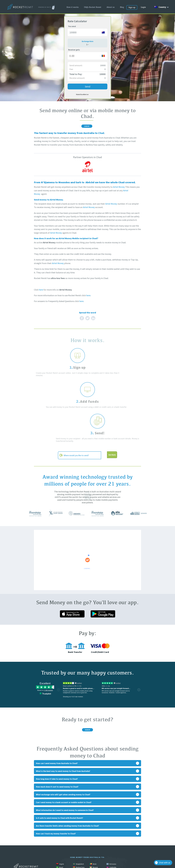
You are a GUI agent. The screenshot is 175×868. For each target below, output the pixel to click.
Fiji (92, 827)
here (41, 292)
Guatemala (61, 831)
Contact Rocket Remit (152, 844)
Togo (59, 861)
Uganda (94, 861)
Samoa (94, 851)
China (93, 821)
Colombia (111, 821)
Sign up (132, 7)
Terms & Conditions (152, 848)
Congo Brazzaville (64, 824)
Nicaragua (111, 844)
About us (111, 7)
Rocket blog (156, 833)
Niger (60, 847)
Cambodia (111, 817)
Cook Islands (95, 824)
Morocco (61, 844)
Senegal (111, 851)
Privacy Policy (155, 840)
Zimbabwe (95, 864)
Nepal (93, 844)
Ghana (110, 827)
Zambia (77, 864)
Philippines (112, 847)
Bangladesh (78, 814)
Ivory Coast (78, 834)
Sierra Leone (62, 854)
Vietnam (60, 864)
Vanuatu (111, 861)
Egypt (110, 824)
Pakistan (94, 847)
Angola (60, 814)
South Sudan (62, 858)
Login (143, 7)
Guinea (77, 831)
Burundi (94, 817)
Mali (76, 841)
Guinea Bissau (96, 831)
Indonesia (61, 834)
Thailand (111, 858)
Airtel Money (119, 189)
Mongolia (111, 841)
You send (72, 26)
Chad (76, 821)
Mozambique (79, 844)
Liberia (77, 837)
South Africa (112, 854)
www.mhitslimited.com (26, 856)
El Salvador (61, 827)
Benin (93, 814)
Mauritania (95, 841)
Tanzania (94, 858)
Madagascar (95, 837)
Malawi (110, 837)
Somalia (94, 854)
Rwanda (77, 851)
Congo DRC (78, 824)
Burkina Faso (79, 817)
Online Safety (155, 837)
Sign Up (86, 127)
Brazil (60, 817)
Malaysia (61, 841)
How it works (73, 7)
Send (88, 86)
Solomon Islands (80, 854)
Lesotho (60, 837)
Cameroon (61, 821)
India (110, 831)
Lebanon (111, 834)
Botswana (111, 814)
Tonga (77, 861)
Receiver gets (74, 50)
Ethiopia (77, 827)
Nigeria (77, 847)
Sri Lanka (77, 858)
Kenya (93, 834)
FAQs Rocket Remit (93, 7)
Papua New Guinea (64, 851)
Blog (122, 7)
